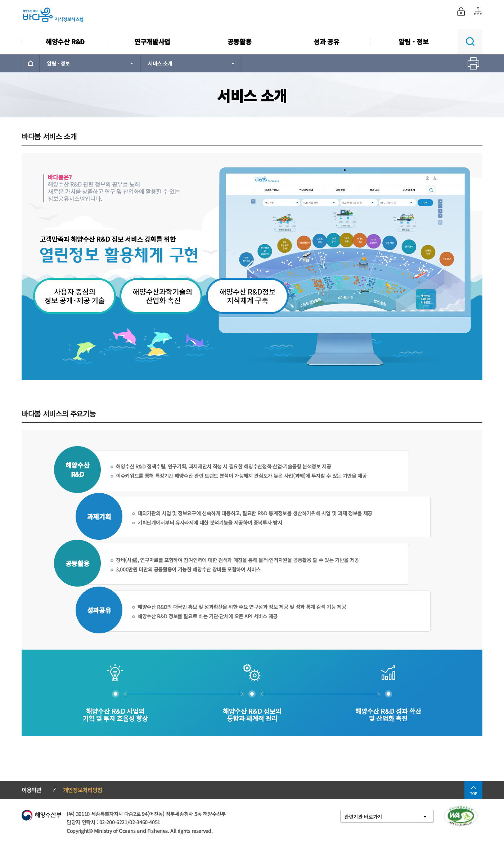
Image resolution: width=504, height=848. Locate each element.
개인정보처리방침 (83, 790)
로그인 (461, 11)
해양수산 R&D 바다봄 (58, 15)
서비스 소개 (160, 63)
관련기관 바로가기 (363, 817)
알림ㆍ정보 (58, 63)
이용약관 (31, 790)
